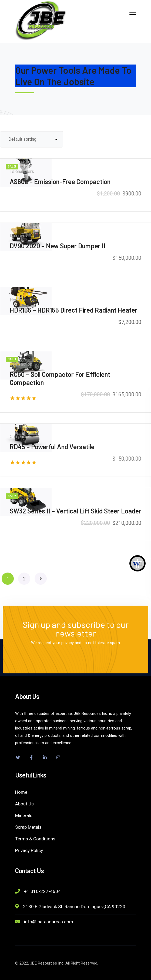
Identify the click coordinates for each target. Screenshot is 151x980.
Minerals (24, 815)
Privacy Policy (29, 850)
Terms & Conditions (35, 839)
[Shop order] (32, 139)
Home (21, 792)
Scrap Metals (28, 827)
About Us (24, 804)
